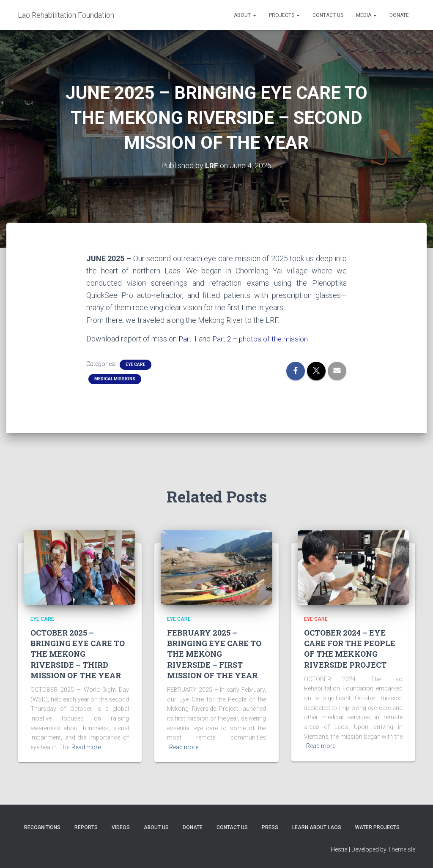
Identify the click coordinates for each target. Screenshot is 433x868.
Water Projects (377, 827)
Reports (86, 827)
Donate (399, 15)
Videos (121, 827)
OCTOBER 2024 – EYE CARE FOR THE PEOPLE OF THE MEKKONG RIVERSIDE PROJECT (350, 649)
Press (270, 827)
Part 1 (188, 338)
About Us (156, 827)
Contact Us (328, 15)
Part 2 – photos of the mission (263, 338)
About (245, 15)
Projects (284, 15)
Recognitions (42, 827)
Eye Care (136, 364)
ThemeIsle (401, 849)
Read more (86, 747)
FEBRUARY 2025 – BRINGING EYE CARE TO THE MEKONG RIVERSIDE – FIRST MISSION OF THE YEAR (214, 654)
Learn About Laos (317, 827)
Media (366, 15)
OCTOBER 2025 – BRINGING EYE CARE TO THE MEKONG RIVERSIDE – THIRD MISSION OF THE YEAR (78, 654)
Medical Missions (115, 378)
